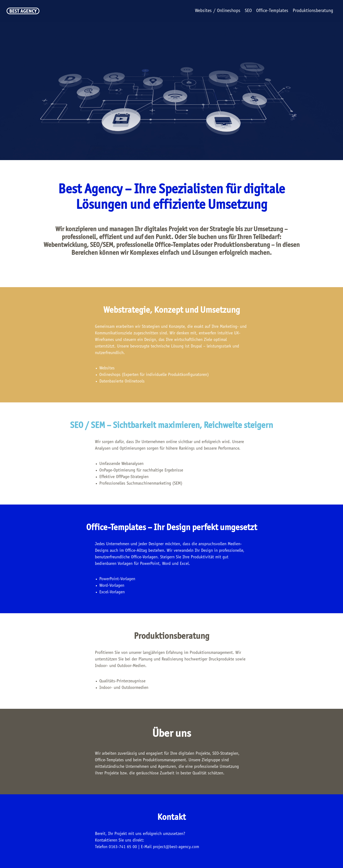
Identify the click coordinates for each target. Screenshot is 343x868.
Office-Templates (272, 11)
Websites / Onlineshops (218, 11)
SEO (248, 11)
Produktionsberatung (313, 11)
